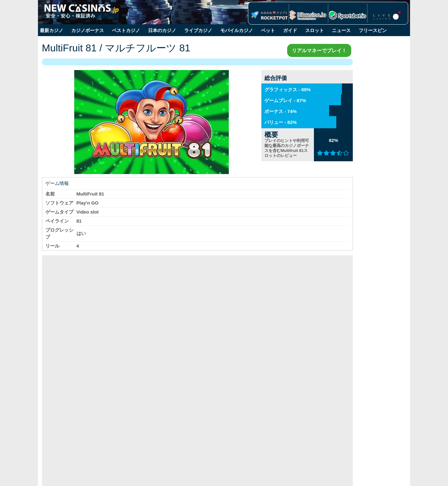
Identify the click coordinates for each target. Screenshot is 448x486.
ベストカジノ (126, 30)
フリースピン (373, 30)
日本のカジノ (162, 30)
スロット (315, 30)
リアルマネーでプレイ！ (284, 50)
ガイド (290, 30)
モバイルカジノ (237, 30)
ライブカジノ (198, 30)
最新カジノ (51, 30)
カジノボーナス (88, 30)
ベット (268, 30)
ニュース (341, 30)
